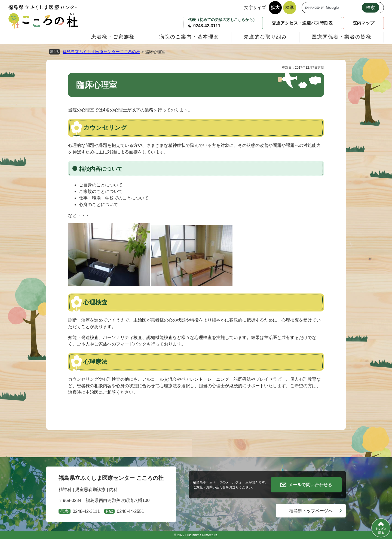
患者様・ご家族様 (113, 37)
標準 (290, 7)
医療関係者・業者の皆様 (342, 37)
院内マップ (363, 23)
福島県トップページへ (311, 511)
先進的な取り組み (265, 37)
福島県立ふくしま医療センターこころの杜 (101, 52)
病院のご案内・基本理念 (189, 37)
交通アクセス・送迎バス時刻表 (302, 23)
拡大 (275, 7)
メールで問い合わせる (310, 485)
